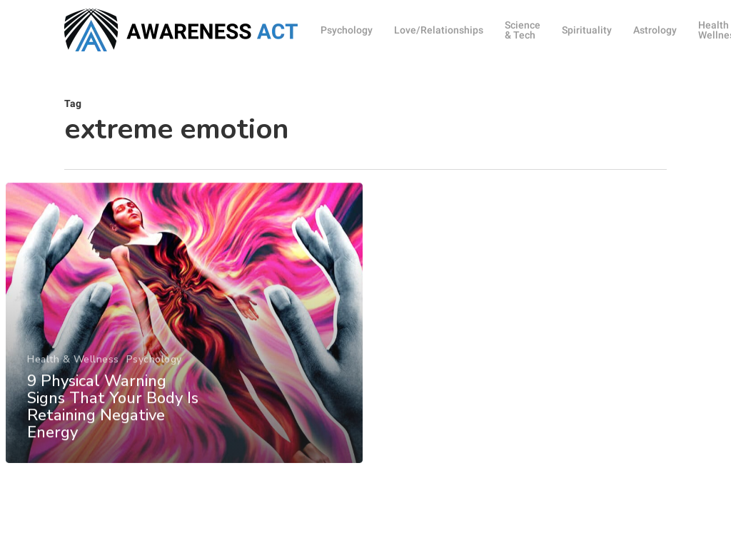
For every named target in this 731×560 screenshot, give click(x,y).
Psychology (153, 368)
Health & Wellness (73, 368)
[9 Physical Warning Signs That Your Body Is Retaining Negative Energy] (184, 331)
